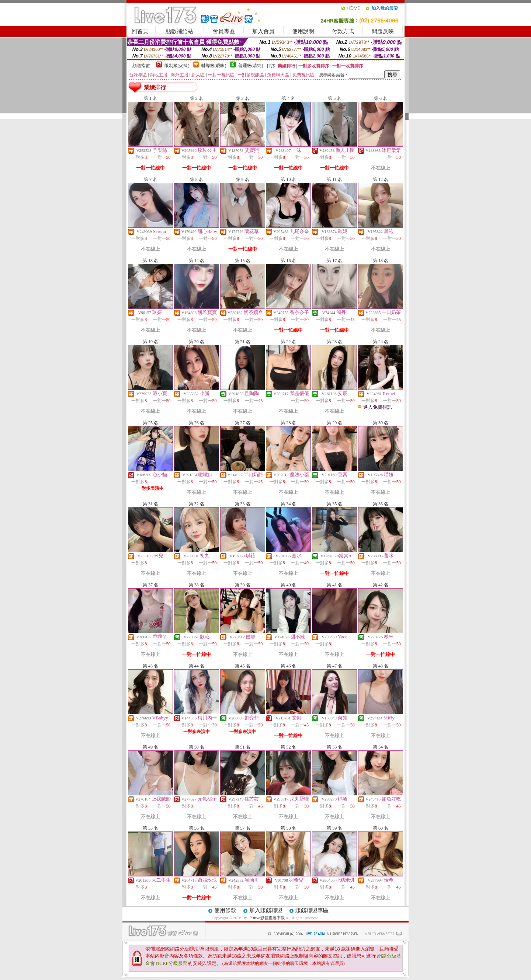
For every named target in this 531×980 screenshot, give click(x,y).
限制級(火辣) (177, 66)
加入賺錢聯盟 (266, 910)
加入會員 (263, 31)
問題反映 (383, 31)
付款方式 (343, 31)
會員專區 (224, 31)
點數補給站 (179, 31)
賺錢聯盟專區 (312, 910)
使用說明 (303, 31)
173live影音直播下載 (266, 918)
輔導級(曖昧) (214, 66)
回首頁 (140, 31)
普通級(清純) (251, 66)
